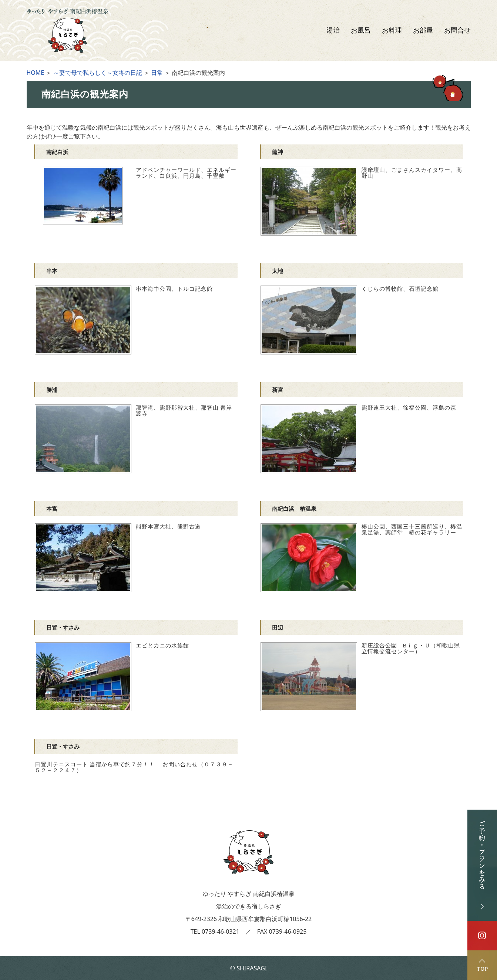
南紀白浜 (57, 152)
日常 (157, 73)
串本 (52, 271)
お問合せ (457, 30)
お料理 (392, 30)
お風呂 (361, 30)
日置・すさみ (63, 627)
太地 (278, 271)
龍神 (278, 152)
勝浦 (52, 390)
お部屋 (423, 30)
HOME (36, 73)
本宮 (52, 509)
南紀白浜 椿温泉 (294, 509)
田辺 (278, 627)
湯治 (333, 30)
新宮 (278, 390)
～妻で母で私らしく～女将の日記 (98, 73)
